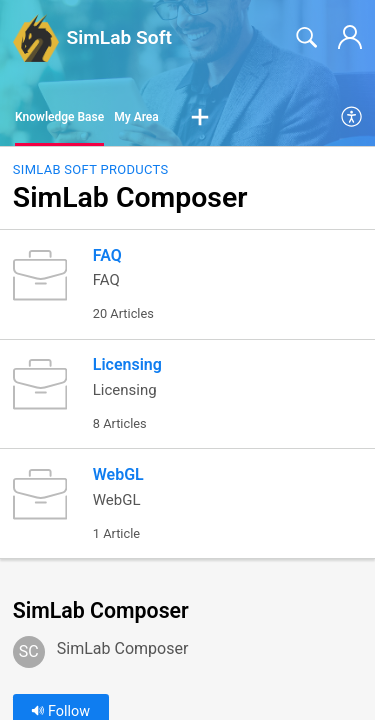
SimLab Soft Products (91, 169)
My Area (136, 117)
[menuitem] (352, 118)
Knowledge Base (59, 117)
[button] (200, 118)
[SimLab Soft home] (36, 38)
